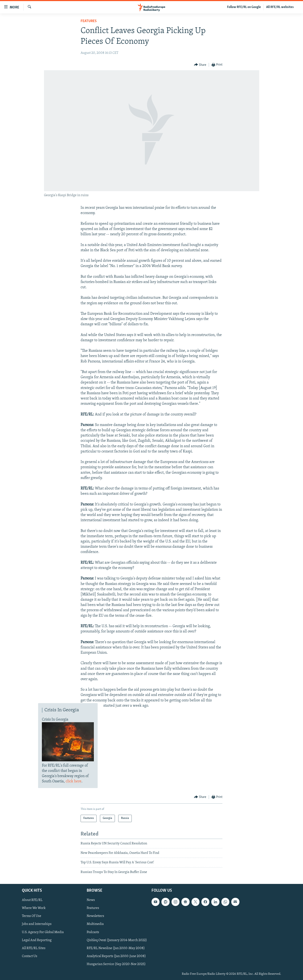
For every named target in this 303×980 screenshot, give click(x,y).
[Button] (200, 65)
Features (89, 21)
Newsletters (95, 916)
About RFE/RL (32, 900)
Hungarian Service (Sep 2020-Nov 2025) (116, 964)
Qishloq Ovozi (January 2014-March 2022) (117, 940)
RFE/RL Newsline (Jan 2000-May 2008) (116, 948)
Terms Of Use (32, 916)
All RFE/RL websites (280, 7)
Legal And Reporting (37, 940)
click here (74, 781)
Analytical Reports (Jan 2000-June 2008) (116, 956)
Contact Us (30, 956)
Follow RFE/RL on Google (244, 7)
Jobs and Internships (37, 924)
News (91, 900)
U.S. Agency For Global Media (43, 932)
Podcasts (93, 932)
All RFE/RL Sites (34, 948)
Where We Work (34, 908)
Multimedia (95, 924)
